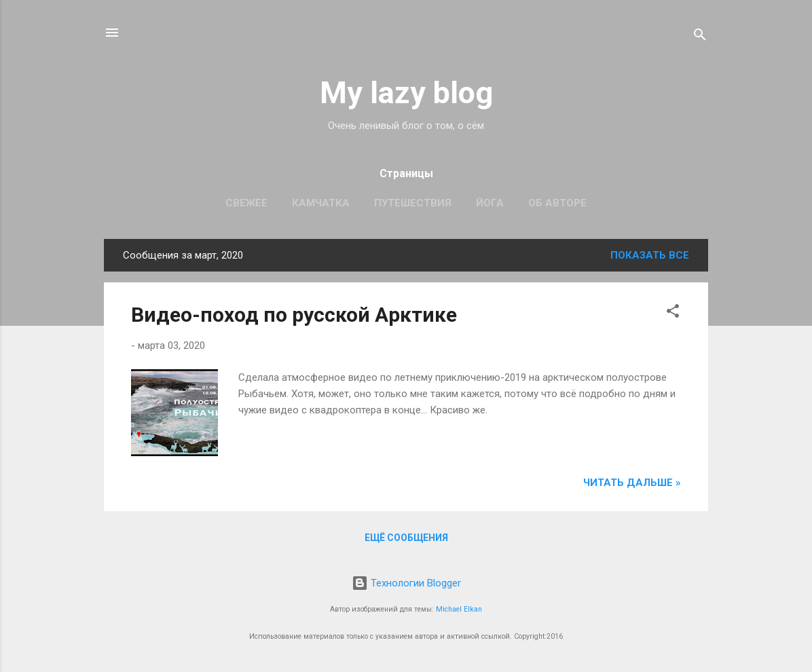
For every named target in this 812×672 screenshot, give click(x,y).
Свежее (246, 203)
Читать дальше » (632, 483)
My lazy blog (406, 93)
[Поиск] (700, 37)
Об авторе (557, 203)
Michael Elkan (459, 609)
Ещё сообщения (406, 538)
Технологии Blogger (406, 583)
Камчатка (321, 203)
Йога (490, 203)
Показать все (650, 255)
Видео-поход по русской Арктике (294, 315)
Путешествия (413, 203)
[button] (673, 313)
